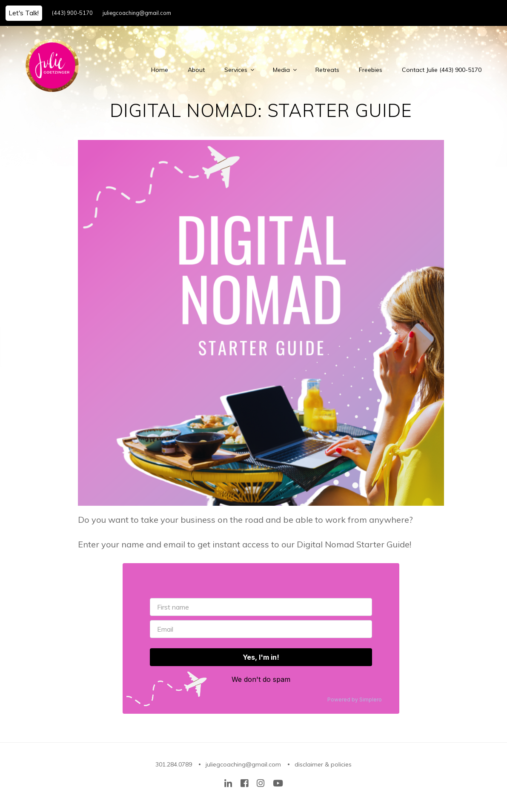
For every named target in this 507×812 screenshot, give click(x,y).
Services (239, 70)
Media (284, 70)
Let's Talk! (24, 13)
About (196, 70)
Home (160, 70)
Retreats (327, 70)
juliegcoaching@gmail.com (137, 13)
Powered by (355, 699)
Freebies (371, 70)
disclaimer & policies (323, 764)
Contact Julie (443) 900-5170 (442, 70)
